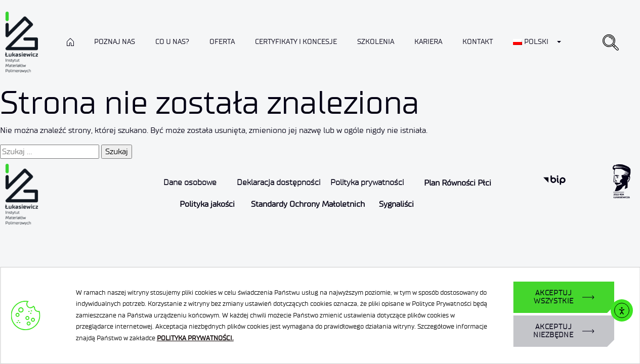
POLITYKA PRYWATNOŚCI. (195, 338)
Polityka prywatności (367, 182)
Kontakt (478, 42)
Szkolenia (376, 42)
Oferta (222, 42)
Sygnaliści (396, 204)
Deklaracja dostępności (279, 182)
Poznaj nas (115, 42)
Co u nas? (172, 42)
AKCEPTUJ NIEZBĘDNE (553, 331)
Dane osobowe (190, 182)
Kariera (428, 42)
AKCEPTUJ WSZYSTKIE (554, 297)
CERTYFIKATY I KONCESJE (296, 42)
